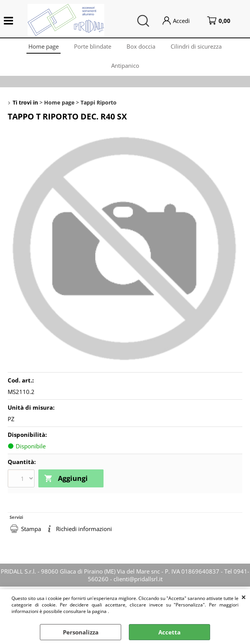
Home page (44, 46)
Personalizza (81, 632)
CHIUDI (244, 597)
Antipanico (125, 65)
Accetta (169, 632)
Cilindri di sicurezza (196, 46)
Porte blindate (93, 46)
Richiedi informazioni (84, 529)
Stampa (31, 529)
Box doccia (141, 46)
